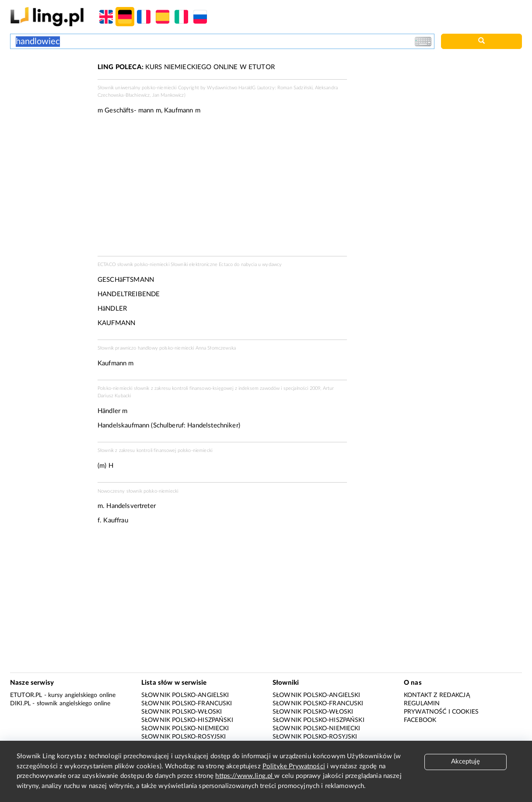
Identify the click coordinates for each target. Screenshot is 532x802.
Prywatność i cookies (441, 712)
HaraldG (247, 88)
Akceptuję (465, 762)
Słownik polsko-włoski (182, 712)
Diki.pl (20, 704)
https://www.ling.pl (245, 776)
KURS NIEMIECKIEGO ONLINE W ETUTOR (186, 67)
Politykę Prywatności (294, 766)
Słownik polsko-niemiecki (185, 728)
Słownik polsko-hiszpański (187, 720)
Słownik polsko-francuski (187, 704)
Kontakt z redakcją (437, 695)
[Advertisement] (49, 95)
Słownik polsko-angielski (185, 695)
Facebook (420, 720)
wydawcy (272, 264)
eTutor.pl (26, 695)
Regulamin (422, 704)
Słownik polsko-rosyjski (184, 737)
